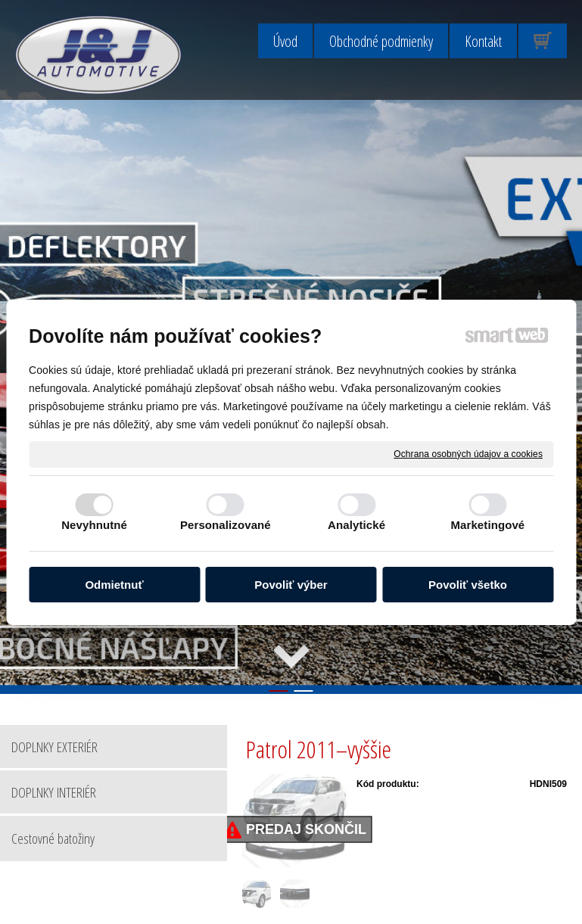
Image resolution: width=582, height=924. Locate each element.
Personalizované (226, 525)
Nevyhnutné (94, 525)
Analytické (356, 525)
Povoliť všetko (468, 585)
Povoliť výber (291, 585)
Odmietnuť (114, 585)
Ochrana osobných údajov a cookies (468, 453)
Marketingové (487, 525)
